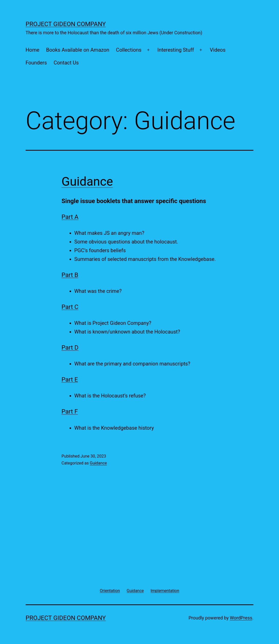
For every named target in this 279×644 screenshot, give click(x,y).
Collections (129, 50)
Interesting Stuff (176, 50)
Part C (70, 307)
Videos (218, 50)
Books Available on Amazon (78, 50)
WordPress (241, 618)
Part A (70, 217)
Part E (70, 380)
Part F (70, 412)
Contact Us (66, 63)
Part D (70, 348)
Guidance (87, 181)
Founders (36, 63)
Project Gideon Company (66, 24)
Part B (70, 275)
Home (32, 50)
